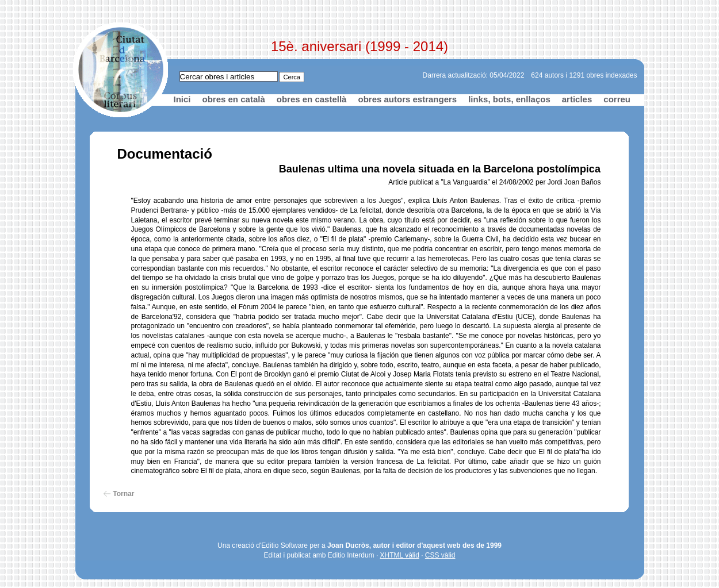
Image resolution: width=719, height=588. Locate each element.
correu (617, 99)
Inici (182, 99)
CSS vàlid (440, 555)
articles (577, 99)
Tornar (123, 494)
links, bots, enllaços (509, 99)
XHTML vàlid (400, 555)
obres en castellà (312, 99)
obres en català (234, 99)
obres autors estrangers (407, 99)
